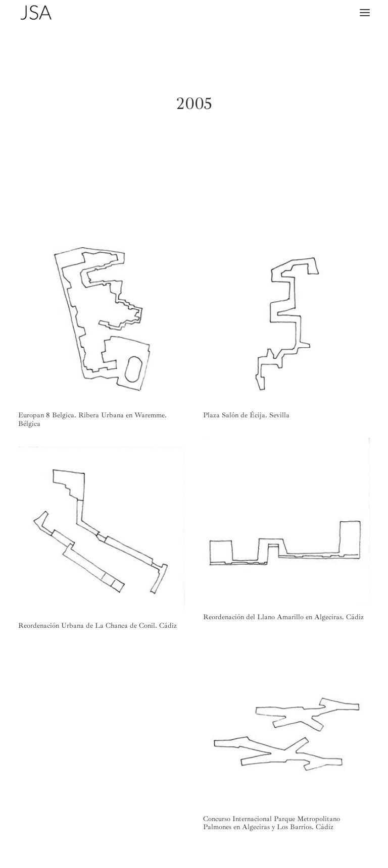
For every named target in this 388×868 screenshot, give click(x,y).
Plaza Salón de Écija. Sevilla (246, 415)
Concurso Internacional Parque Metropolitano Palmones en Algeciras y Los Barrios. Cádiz (272, 823)
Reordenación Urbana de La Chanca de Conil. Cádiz (98, 626)
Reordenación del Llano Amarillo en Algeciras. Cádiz (283, 617)
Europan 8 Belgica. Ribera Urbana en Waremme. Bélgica (92, 419)
